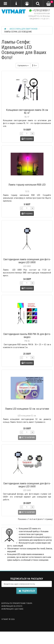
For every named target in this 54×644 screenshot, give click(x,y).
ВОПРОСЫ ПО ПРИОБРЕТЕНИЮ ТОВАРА (17, 603)
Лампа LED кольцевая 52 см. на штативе (27, 409)
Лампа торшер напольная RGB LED (27, 185)
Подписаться (27, 591)
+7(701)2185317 (39, 10)
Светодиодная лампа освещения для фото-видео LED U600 (27, 485)
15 (34, 65)
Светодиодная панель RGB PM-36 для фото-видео (27, 335)
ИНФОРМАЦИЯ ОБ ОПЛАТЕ (12, 606)
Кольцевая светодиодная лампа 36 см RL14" (27, 111)
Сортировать (23, 65)
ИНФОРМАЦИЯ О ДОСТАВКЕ (12, 609)
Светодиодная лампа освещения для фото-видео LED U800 (27, 261)
